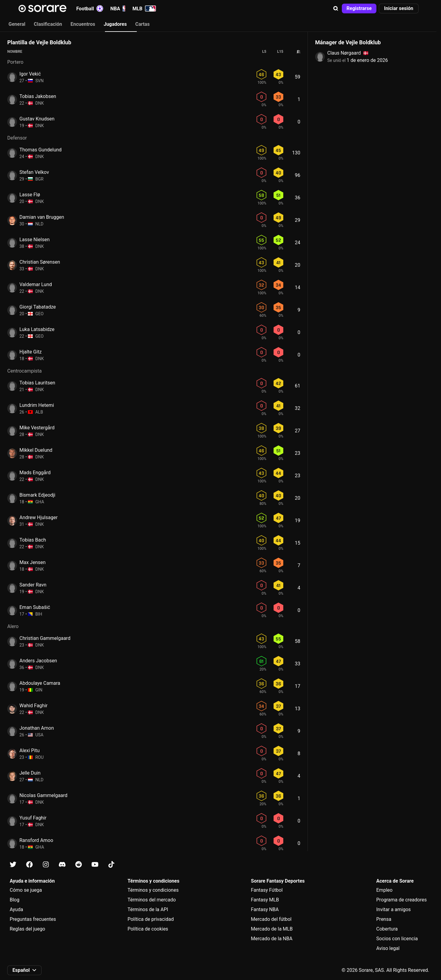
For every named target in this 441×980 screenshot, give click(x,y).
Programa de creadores (402, 900)
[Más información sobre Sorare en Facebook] (29, 865)
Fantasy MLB (265, 900)
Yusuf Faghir (33, 818)
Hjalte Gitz (30, 352)
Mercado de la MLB (272, 929)
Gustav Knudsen (37, 119)
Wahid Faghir (34, 706)
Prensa (384, 919)
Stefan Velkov (34, 172)
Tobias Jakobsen (38, 96)
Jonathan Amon (37, 728)
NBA (118, 8)
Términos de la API (148, 909)
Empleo (385, 890)
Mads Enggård (35, 473)
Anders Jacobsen (38, 661)
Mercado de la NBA (272, 939)
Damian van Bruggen (42, 217)
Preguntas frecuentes (33, 919)
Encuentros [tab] (83, 24)
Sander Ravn (33, 585)
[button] (336, 8)
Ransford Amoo (36, 840)
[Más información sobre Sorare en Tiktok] (111, 865)
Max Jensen (32, 562)
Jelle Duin (30, 773)
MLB (144, 8)
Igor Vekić (30, 74)
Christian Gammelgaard (45, 638)
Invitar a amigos (394, 909)
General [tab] (17, 24)
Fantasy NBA (265, 909)
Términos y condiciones (153, 890)
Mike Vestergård (37, 428)
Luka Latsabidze (37, 329)
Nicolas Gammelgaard (43, 795)
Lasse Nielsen (35, 240)
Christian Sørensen (40, 262)
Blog (15, 900)
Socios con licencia (397, 939)
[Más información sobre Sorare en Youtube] (95, 865)
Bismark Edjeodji (37, 495)
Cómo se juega (26, 890)
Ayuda (16, 909)
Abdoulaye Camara (40, 683)
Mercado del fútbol (271, 919)
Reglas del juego (27, 929)
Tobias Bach (33, 540)
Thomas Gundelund (40, 150)
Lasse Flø (30, 195)
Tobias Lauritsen (37, 383)
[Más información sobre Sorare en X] (13, 865)
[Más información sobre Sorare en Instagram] (46, 865)
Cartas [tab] (142, 24)
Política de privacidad (150, 919)
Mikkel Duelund (36, 450)
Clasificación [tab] (48, 24)
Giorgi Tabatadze (38, 307)
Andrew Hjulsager (39, 517)
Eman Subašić (35, 607)
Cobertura (387, 929)
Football (90, 8)
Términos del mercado (151, 900)
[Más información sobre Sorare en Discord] (62, 865)
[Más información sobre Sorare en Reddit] (79, 865)
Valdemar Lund (36, 284)
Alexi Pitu (30, 750)
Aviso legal (388, 948)
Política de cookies (148, 929)
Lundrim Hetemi (37, 405)
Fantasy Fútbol (267, 890)
